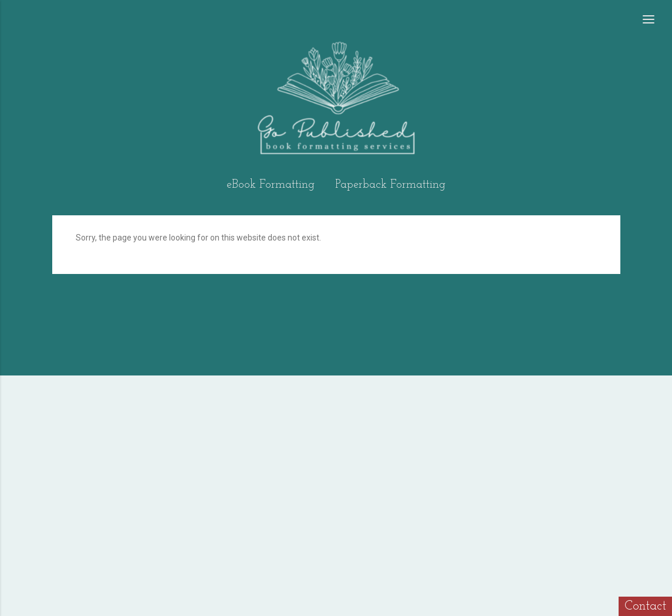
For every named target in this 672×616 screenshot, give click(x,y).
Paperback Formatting (390, 185)
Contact (645, 606)
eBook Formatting (271, 185)
